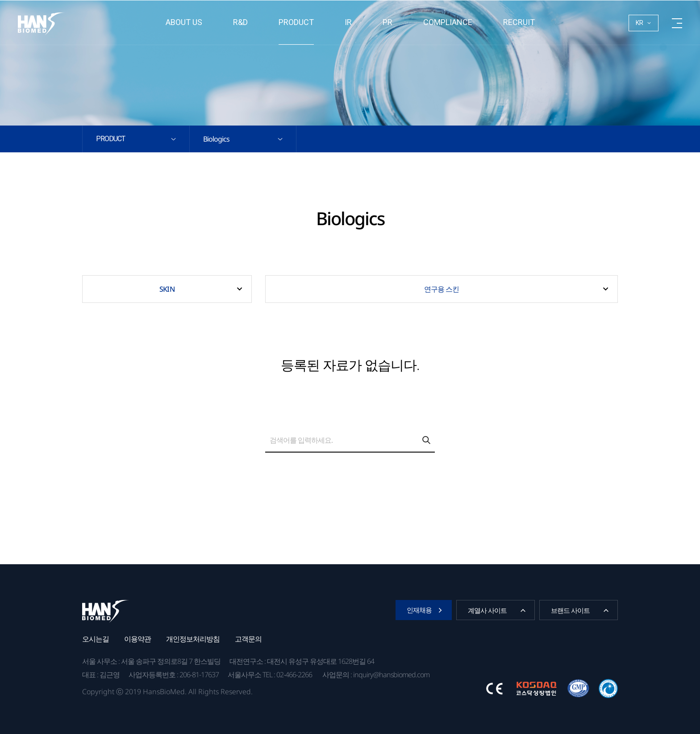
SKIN (167, 289)
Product (296, 22)
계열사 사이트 (487, 610)
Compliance (448, 22)
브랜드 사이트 (570, 610)
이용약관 (137, 639)
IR (348, 22)
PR (387, 22)
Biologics (216, 139)
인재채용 (419, 610)
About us (184, 22)
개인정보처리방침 (193, 639)
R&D (240, 22)
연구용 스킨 (442, 289)
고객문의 (248, 639)
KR (640, 23)
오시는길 (96, 639)
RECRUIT (519, 22)
